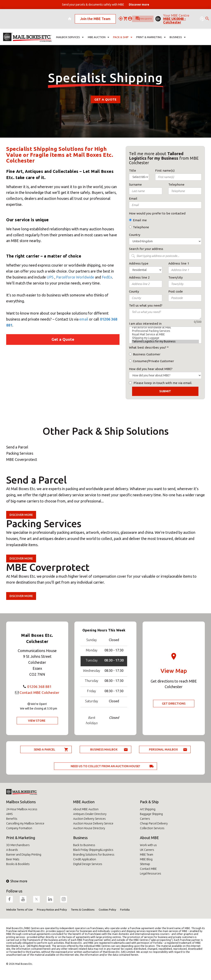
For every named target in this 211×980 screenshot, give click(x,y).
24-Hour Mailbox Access (22, 809)
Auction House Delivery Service (93, 823)
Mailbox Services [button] (70, 30)
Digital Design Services (88, 864)
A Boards (12, 850)
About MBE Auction (86, 809)
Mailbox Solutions (21, 802)
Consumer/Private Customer (153, 361)
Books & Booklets (18, 864)
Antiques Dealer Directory (90, 814)
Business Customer (147, 354)
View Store (37, 721)
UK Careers (147, 850)
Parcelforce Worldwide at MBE (165, 327)
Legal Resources (151, 873)
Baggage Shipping (151, 814)
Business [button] (178, 30)
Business (80, 838)
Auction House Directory (89, 828)
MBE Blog (146, 859)
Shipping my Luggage (165, 338)
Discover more (21, 515)
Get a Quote (105, 99)
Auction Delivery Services (89, 819)
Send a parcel (45, 749)
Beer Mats (13, 859)
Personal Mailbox (163, 749)
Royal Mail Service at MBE (165, 334)
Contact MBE (148, 869)
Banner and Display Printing (24, 855)
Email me (140, 220)
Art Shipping (148, 809)
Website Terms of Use (19, 910)
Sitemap (145, 864)
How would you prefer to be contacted (157, 213)
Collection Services (152, 828)
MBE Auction (84, 802)
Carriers (145, 819)
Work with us (148, 845)
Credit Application (85, 859)
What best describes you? (148, 347)
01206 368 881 (39, 686)
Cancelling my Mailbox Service (25, 823)
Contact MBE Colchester (39, 692)
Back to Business (84, 845)
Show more (17, 881)
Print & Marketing (21, 838)
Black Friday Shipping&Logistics (93, 850)
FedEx (107, 277)
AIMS (9, 814)
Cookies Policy (107, 910)
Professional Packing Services (165, 331)
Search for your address (146, 249)
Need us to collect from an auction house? (105, 766)
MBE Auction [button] (98, 30)
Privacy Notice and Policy (52, 910)
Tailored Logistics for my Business (165, 341)
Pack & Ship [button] (123, 30)
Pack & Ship (149, 802)
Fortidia (125, 910)
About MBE (149, 838)
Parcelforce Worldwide (75, 277)
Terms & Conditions (83, 910)
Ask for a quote (124, 15)
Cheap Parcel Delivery (154, 823)
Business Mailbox (104, 749)
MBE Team (147, 855)
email (84, 319)
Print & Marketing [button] (151, 30)
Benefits (12, 819)
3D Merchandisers (18, 845)
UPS (50, 277)
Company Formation (19, 828)
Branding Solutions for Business (94, 855)
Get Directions (174, 704)
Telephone (141, 227)
